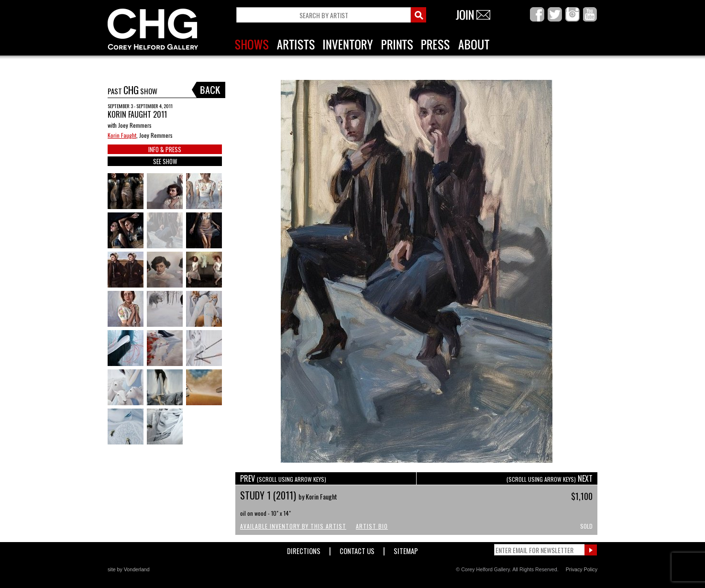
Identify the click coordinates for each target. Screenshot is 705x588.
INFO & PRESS (165, 149)
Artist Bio (372, 526)
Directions (304, 549)
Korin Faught (122, 135)
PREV (283, 478)
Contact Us (357, 549)
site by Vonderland (129, 569)
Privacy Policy (582, 569)
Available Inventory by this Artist (293, 526)
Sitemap (406, 549)
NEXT (550, 478)
